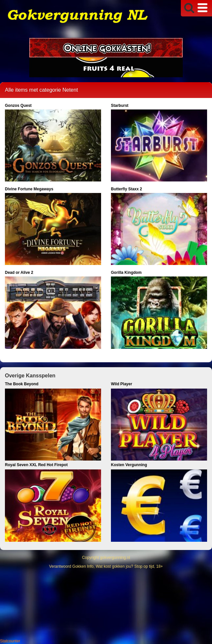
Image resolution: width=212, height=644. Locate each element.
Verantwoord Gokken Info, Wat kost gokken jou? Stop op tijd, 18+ (106, 566)
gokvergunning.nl (115, 558)
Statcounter (10, 641)
